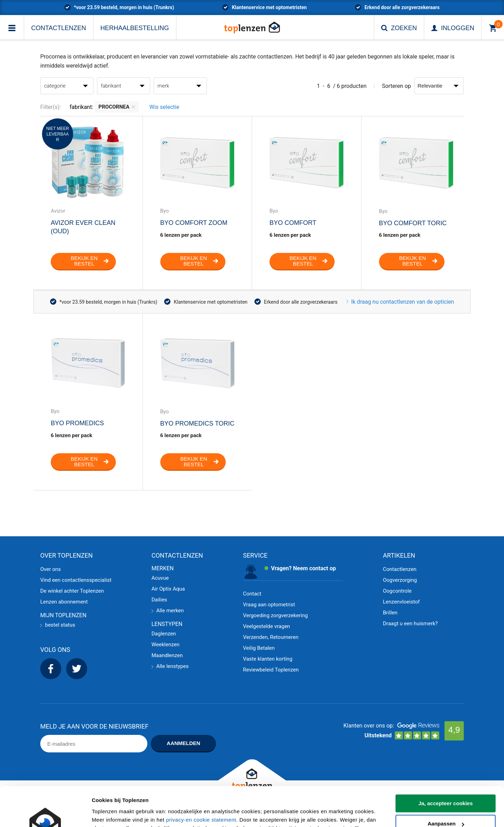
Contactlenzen (59, 28)
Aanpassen (446, 789)
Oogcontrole (397, 591)
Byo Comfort (293, 223)
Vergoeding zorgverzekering (275, 615)
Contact (252, 594)
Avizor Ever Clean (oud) (83, 227)
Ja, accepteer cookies (445, 769)
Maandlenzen (167, 655)
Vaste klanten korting (268, 659)
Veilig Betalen (259, 648)
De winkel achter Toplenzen (72, 591)
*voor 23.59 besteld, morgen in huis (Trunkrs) (124, 7)
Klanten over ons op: (369, 726)
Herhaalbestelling (135, 28)
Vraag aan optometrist (269, 605)
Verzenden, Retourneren (271, 637)
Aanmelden (183, 743)
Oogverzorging (400, 580)
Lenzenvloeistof (401, 602)
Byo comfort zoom (194, 223)
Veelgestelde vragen (266, 626)
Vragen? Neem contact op (303, 568)
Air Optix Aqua (168, 589)
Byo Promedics (77, 423)
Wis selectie (164, 107)
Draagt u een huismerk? (410, 623)
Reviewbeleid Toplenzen (271, 670)
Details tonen (108, 813)
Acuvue (160, 578)
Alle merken (168, 611)
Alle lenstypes (170, 666)
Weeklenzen (166, 645)
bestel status (58, 625)
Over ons (51, 569)
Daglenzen (164, 634)
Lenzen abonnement (64, 602)
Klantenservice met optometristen (269, 7)
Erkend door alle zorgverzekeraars (402, 7)
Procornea (117, 107)
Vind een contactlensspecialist (76, 580)
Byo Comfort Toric (413, 223)
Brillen (390, 613)
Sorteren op (396, 86)
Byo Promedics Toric (197, 423)
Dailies (159, 600)
